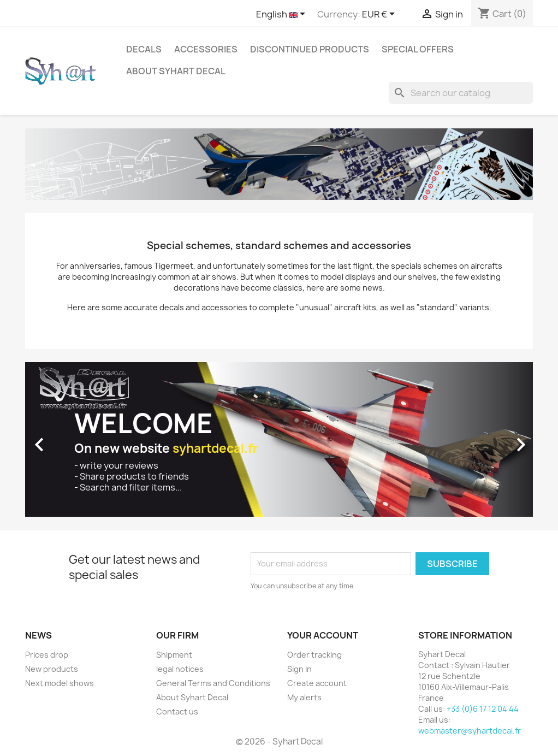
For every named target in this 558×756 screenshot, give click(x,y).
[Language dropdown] (283, 15)
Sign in (299, 669)
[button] (63, 439)
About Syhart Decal (176, 71)
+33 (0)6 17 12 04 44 (483, 709)
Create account (317, 683)
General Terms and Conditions (213, 683)
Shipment (174, 655)
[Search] (461, 93)
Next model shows (60, 683)
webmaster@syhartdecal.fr (470, 731)
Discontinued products (310, 49)
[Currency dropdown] (380, 15)
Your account (323, 635)
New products (52, 669)
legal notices (180, 669)
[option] (279, 439)
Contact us (177, 711)
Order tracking (314, 655)
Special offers (418, 49)
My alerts (304, 697)
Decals (144, 49)
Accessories (206, 49)
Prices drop (47, 655)
